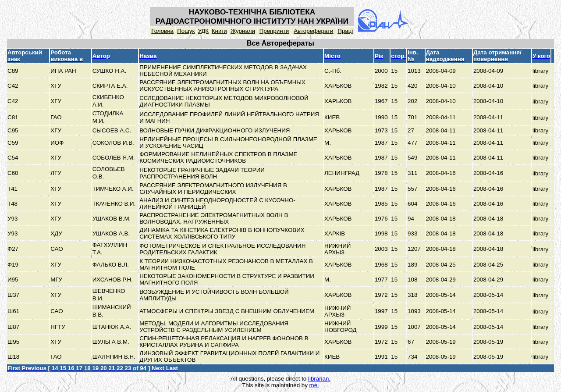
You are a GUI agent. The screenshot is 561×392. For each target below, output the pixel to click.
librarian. (319, 379)
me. (314, 385)
